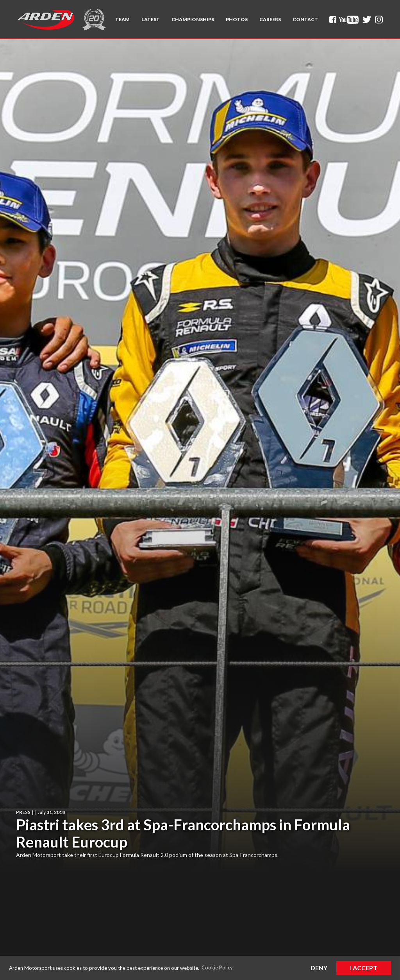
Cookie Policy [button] (217, 967)
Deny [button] (319, 968)
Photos (237, 19)
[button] (122, 20)
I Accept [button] (364, 968)
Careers (270, 19)
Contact (305, 19)
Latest (151, 19)
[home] (45, 20)
